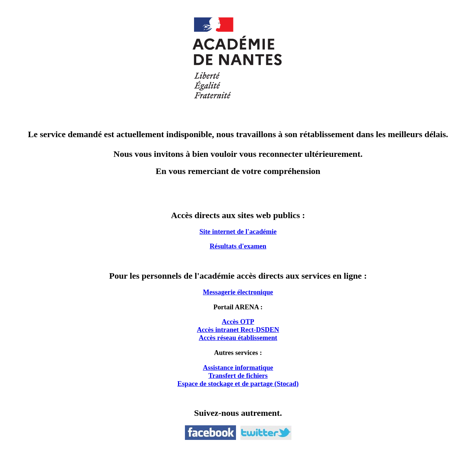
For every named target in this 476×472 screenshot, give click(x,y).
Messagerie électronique (238, 292)
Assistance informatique (238, 367)
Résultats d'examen (238, 246)
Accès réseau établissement (238, 338)
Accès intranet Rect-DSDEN (238, 330)
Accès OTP (238, 322)
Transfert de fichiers (238, 376)
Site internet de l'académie (238, 231)
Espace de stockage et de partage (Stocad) (238, 384)
